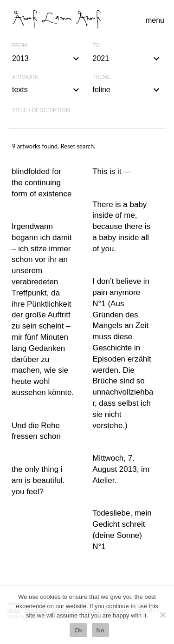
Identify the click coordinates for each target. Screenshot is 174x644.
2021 (128, 59)
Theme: (103, 77)
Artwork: (26, 77)
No (100, 630)
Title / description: (42, 110)
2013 (47, 59)
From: (20, 45)
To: (97, 45)
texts (47, 90)
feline (128, 90)
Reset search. (78, 146)
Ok (78, 630)
